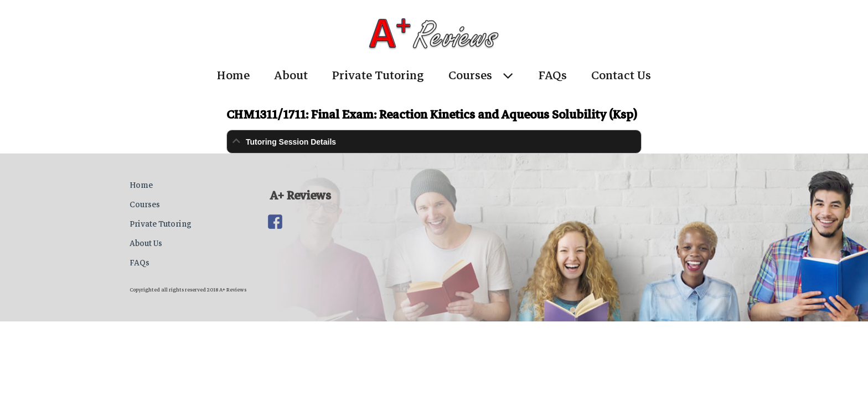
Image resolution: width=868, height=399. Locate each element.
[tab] (434, 142)
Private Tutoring (378, 75)
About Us (146, 243)
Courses (470, 75)
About (291, 75)
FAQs (553, 75)
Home (233, 75)
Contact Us (621, 75)
